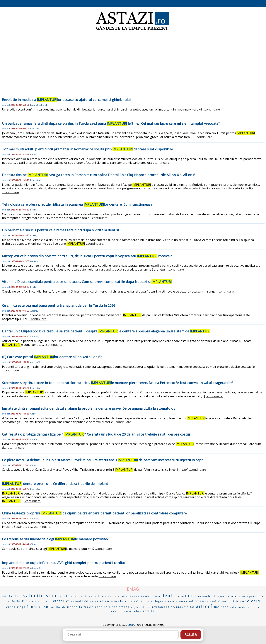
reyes (221, 596)
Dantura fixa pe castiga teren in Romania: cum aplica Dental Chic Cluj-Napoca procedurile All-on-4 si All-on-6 (99, 175)
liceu (199, 601)
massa (89, 607)
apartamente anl (181, 601)
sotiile (149, 611)
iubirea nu (90, 601)
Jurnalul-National (39, 105)
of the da (59, 607)
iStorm (131, 625)
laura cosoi (39, 607)
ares (243, 596)
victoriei (61, 601)
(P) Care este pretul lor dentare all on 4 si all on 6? (52, 357)
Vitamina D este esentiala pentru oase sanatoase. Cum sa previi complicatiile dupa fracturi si (87, 282)
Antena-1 (35, 362)
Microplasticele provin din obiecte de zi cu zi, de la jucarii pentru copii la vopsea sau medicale (87, 256)
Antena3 (34, 311)
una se (179, 596)
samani (211, 601)
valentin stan (40, 595)
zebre (137, 611)
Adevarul (35, 568)
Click (33, 154)
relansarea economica (140, 596)
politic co (236, 601)
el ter (222, 601)
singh (21, 607)
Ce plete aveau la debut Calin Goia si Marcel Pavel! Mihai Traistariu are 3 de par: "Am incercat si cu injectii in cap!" (103, 460)
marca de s (111, 596)
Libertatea (35, 129)
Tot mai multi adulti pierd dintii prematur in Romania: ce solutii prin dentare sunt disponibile (87, 149)
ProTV (33, 210)
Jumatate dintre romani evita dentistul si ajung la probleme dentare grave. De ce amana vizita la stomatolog (89, 408)
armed (76, 601)
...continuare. (212, 109)
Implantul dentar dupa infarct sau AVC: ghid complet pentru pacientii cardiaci (64, 563)
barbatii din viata (26, 601)
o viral (133, 601)
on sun (46, 601)
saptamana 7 (122, 607)
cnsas (11, 607)
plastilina (142, 607)
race (99, 607)
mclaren (221, 607)
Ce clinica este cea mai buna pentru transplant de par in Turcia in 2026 (59, 305)
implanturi (12, 596)
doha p (247, 607)
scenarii (94, 596)
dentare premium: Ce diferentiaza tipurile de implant (55, 484)
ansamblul (206, 596)
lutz (257, 607)
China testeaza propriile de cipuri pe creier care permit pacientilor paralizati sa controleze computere (94, 513)
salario (235, 607)
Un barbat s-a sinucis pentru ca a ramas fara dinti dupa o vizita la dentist (61, 230)
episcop (254, 596)
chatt (122, 601)
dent (167, 595)
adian (104, 601)
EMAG (133, 589)
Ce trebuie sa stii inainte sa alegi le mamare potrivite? (55, 539)
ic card (253, 601)
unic (107, 607)
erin (114, 601)
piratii (232, 596)
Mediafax (35, 261)
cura (191, 595)
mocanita (75, 607)
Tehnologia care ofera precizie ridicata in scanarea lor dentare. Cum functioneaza (77, 204)
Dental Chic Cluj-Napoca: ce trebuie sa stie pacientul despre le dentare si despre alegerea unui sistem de (106, 331)
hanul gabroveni (72, 596)
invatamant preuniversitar (173, 607)
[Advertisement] (133, 61)
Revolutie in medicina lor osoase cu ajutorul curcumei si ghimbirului (66, 100)
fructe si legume (153, 601)
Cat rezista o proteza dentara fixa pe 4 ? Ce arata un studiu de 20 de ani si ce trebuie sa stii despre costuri (97, 434)
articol (205, 606)
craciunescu (121, 611)
